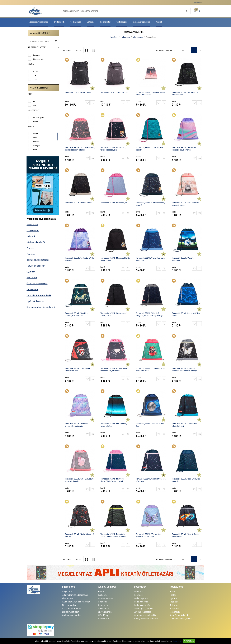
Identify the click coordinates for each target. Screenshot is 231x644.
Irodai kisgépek (141, 602)
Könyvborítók (33, 230)
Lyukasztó (103, 595)
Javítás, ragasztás (143, 612)
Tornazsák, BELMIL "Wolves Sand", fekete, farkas (114, 314)
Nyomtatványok (105, 598)
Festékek (31, 254)
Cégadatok (67, 591)
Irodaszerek (59, 22)
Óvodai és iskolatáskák (38, 283)
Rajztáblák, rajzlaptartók (38, 259)
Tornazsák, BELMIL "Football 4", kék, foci (150, 425)
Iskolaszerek (33, 224)
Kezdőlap (114, 37)
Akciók (159, 22)
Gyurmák (31, 271)
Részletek (177, 641)
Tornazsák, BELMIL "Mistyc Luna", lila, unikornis (80, 259)
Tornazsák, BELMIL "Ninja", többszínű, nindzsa (80, 535)
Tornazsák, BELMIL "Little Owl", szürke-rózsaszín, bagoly (80, 480)
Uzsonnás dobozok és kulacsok (41, 307)
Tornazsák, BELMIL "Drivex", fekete (78, 203)
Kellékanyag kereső (142, 22)
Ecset (172, 591)
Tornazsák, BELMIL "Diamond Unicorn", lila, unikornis (77, 425)
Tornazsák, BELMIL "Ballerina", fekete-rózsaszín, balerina (151, 93)
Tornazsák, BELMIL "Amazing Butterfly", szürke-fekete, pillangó (185, 369)
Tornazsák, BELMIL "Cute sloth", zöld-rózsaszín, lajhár (151, 369)
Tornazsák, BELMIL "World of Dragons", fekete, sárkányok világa (150, 314)
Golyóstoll (103, 602)
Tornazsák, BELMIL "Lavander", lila (114, 203)
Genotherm (103, 605)
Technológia (76, 22)
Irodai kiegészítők (142, 605)
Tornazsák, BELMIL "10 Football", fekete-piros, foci (78, 369)
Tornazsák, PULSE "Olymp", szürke (114, 92)
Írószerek (138, 595)
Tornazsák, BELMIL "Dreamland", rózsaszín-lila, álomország (185, 149)
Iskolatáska (175, 612)
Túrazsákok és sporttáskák (39, 295)
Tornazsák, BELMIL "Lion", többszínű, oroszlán (151, 204)
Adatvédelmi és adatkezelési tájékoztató (75, 597)
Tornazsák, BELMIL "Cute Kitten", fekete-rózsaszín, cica (113, 149)
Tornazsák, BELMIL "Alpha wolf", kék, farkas (186, 314)
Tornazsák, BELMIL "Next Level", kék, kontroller (186, 480)
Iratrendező (103, 619)
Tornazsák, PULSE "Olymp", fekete (78, 92)
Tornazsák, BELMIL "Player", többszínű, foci (183, 259)
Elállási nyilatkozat (71, 612)
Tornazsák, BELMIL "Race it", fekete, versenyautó (186, 535)
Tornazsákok (33, 289)
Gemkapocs (104, 608)
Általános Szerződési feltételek (76, 602)
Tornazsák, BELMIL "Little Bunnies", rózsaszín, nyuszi (186, 204)
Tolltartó (174, 605)
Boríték (101, 591)
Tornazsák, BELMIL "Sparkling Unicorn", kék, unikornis (77, 314)
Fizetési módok (69, 605)
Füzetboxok (32, 277)
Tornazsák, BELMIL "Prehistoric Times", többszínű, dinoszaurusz (113, 535)
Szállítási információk (72, 608)
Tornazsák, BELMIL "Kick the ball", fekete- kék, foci (185, 425)
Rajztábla (174, 602)
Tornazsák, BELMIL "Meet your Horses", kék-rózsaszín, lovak (112, 480)
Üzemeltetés (105, 22)
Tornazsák (175, 608)
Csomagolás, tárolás (143, 608)
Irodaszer (138, 591)
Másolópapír (104, 615)
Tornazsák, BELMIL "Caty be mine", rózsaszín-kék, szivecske (114, 369)
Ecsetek (31, 248)
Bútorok (90, 22)
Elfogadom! (189, 641)
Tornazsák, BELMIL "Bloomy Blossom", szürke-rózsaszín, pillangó (80, 149)
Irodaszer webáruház (39, 22)
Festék (173, 595)
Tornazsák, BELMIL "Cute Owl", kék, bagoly (150, 149)
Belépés (197, 3)
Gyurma (174, 598)
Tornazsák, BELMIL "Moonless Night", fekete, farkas (115, 259)
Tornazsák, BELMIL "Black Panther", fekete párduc (186, 93)
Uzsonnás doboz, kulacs (181, 619)
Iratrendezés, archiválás (145, 615)
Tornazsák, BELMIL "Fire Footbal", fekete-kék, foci (114, 425)
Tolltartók (31, 236)
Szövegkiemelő (105, 612)
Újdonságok (122, 22)
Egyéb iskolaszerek (36, 301)
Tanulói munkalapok (36, 265)
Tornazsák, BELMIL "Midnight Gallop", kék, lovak (151, 480)
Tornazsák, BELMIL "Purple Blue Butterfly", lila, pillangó (149, 535)
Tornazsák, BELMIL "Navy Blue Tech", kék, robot (151, 259)
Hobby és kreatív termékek (146, 619)
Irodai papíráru (141, 598)
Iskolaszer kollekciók (36, 242)
